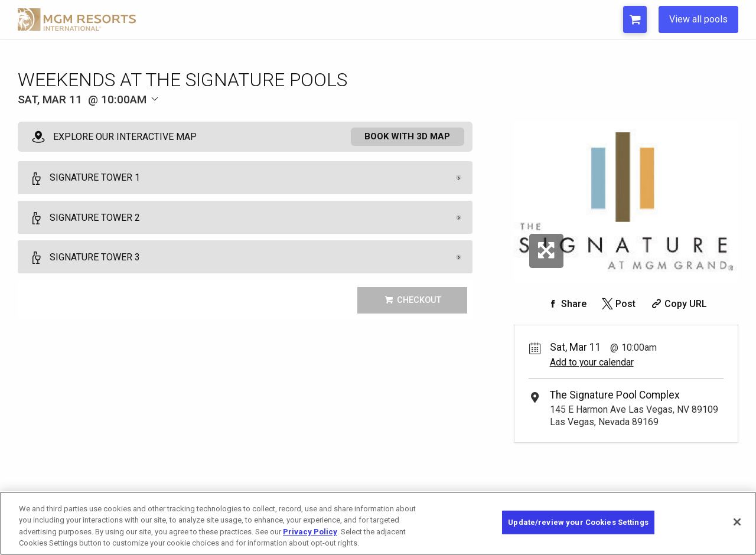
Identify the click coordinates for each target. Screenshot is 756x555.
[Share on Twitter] (617, 304)
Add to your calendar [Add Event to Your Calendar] (592, 362)
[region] (378, 523)
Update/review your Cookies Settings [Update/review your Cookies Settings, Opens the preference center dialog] (578, 522)
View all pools (698, 19)
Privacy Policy (310, 532)
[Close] (737, 522)
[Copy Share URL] (678, 304)
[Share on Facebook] (566, 304)
